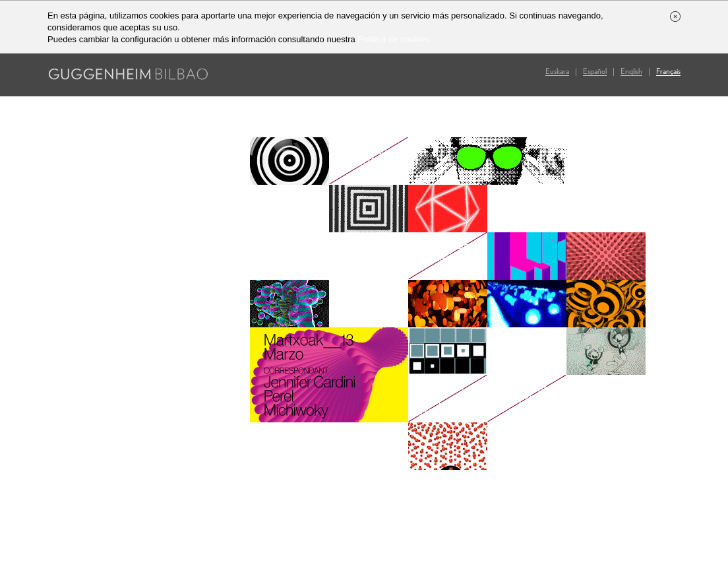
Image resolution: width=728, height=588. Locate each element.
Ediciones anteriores (362, 161)
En (631, 72)
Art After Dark (444, 399)
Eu (557, 72)
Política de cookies (393, 39)
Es (595, 72)
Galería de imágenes (518, 399)
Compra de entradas (439, 256)
